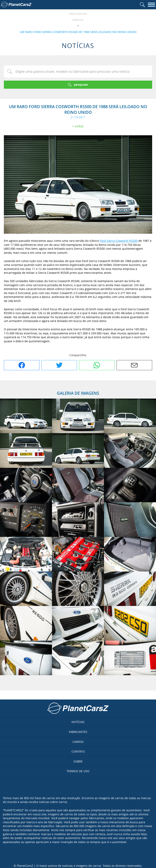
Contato (78, 751)
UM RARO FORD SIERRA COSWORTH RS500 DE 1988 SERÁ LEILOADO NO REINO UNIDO (78, 32)
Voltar (79, 126)
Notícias (78, 20)
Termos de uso (78, 771)
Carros (78, 742)
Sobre (78, 761)
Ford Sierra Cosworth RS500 (119, 241)
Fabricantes (78, 732)
